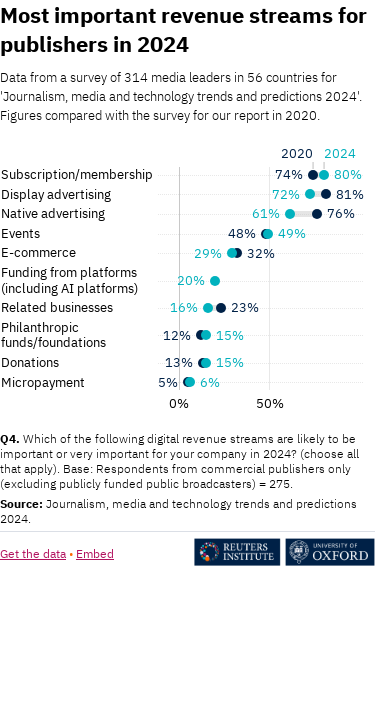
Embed (95, 553)
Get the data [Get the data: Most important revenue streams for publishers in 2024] (33, 553)
